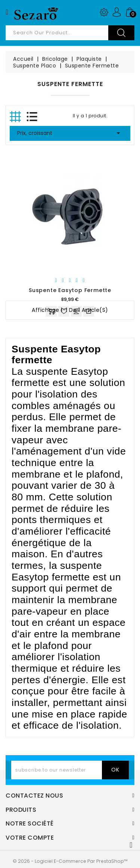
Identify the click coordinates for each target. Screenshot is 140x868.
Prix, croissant (70, 133)
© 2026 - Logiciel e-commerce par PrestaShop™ (70, 861)
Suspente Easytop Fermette (70, 290)
